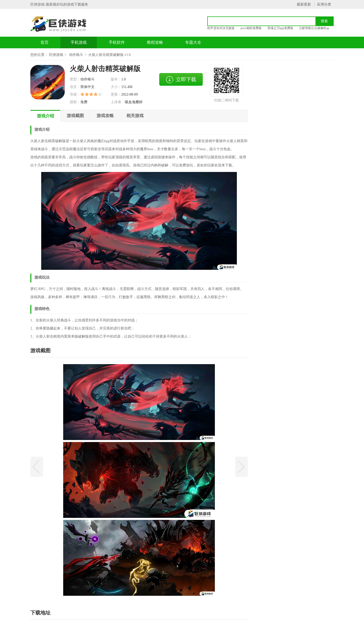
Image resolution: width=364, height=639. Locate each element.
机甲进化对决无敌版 (221, 28)
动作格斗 (76, 55)
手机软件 (117, 42)
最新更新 (304, 4)
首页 (44, 42)
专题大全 (193, 42)
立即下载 (181, 80)
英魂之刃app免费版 (280, 28)
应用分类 (324, 4)
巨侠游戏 (56, 55)
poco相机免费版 (251, 28)
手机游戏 (79, 42)
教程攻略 (155, 42)
